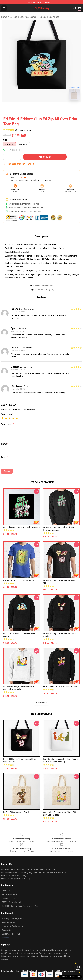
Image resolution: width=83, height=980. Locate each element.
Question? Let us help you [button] (70, 977)
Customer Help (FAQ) (11, 934)
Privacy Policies (8, 898)
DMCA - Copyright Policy (12, 902)
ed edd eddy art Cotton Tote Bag (17, 812)
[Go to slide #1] (34, 108)
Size (5, 140)
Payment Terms (9, 922)
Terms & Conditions (10, 894)
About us (6, 891)
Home (4, 17)
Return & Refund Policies (12, 926)
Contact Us (7, 930)
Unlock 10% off (78, 968)
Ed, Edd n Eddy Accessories (23, 17)
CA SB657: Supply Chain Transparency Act (20, 906)
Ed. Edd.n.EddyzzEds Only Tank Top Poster (22, 527)
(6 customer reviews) (24, 130)
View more (42, 703)
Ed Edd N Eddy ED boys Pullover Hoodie (60, 687)
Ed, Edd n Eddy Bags (49, 17)
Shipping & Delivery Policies (13, 919)
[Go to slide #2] (49, 108)
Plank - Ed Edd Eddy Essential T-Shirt (19, 580)
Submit (7, 471)
